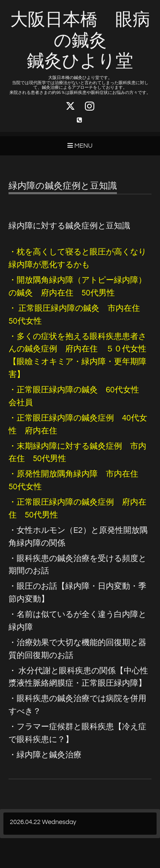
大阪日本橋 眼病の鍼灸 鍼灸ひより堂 (80, 41)
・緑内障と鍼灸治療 (45, 755)
